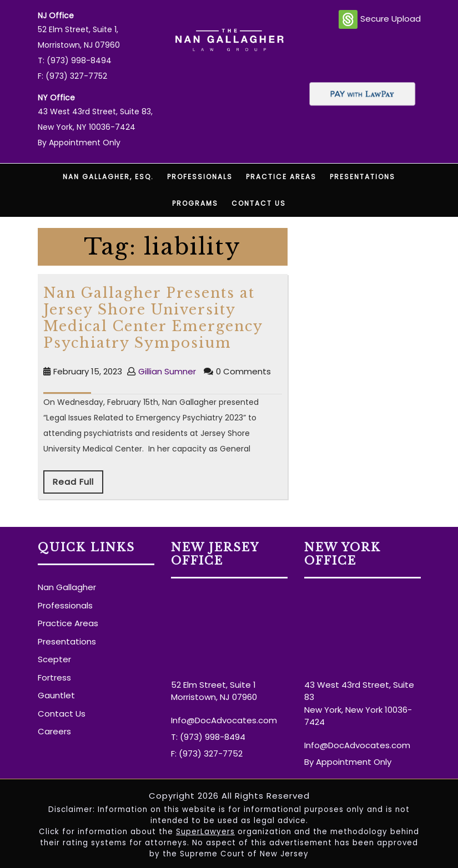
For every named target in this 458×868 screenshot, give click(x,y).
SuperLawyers (205, 832)
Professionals (200, 177)
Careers (54, 731)
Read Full (73, 482)
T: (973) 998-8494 (75, 60)
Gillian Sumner (167, 371)
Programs (195, 203)
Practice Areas (281, 177)
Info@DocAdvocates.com (224, 720)
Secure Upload (380, 19)
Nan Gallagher (67, 587)
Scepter (54, 659)
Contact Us (259, 203)
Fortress (54, 677)
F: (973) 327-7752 (72, 76)
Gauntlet (56, 695)
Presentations (363, 177)
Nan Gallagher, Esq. (108, 177)
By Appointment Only (79, 143)
